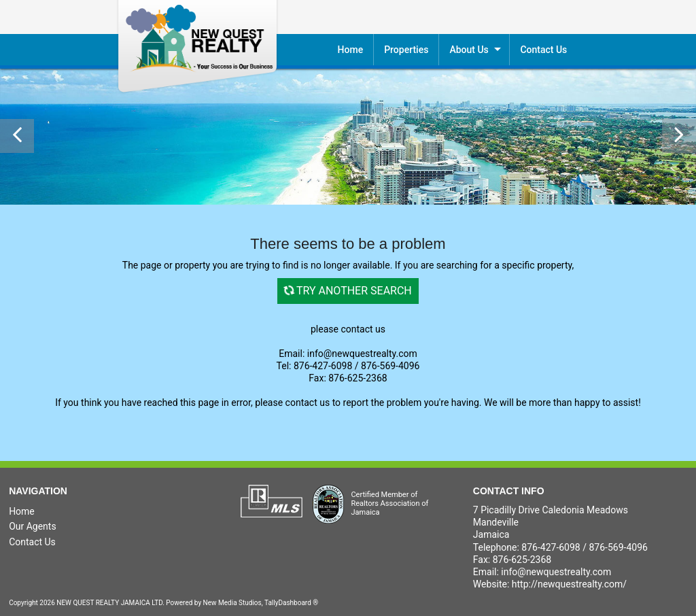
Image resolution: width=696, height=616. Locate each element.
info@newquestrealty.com (556, 572)
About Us (469, 50)
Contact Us (32, 542)
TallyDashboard (288, 603)
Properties (406, 50)
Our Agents (33, 526)
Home (351, 50)
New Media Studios (232, 603)
